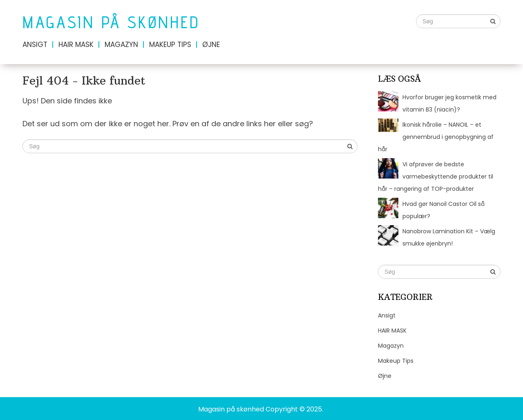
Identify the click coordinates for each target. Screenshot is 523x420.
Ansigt (35, 45)
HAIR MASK (76, 45)
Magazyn (121, 45)
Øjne (211, 45)
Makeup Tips (170, 45)
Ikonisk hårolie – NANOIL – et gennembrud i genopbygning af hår (436, 137)
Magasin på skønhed (111, 22)
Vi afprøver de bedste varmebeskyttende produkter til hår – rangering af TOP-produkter (436, 176)
